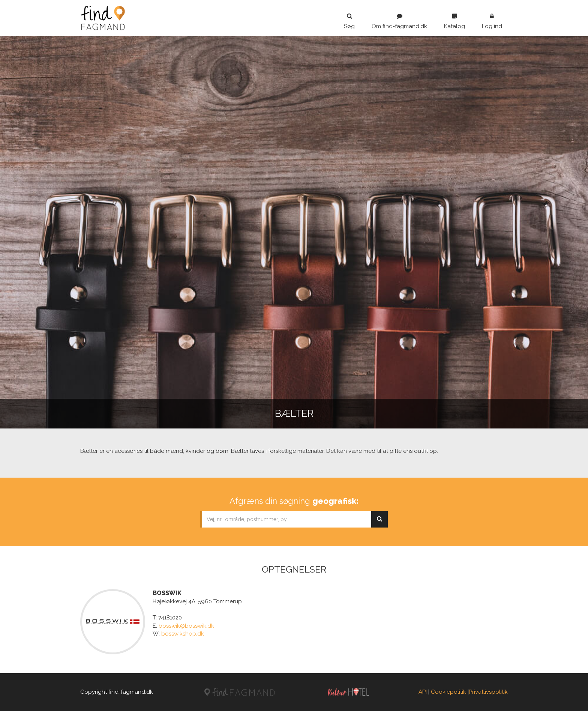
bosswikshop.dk (183, 634)
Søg (349, 21)
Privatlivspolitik (488, 692)
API (423, 692)
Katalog (454, 21)
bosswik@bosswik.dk (186, 626)
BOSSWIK (167, 593)
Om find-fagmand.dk (399, 21)
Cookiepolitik (448, 692)
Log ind (492, 21)
